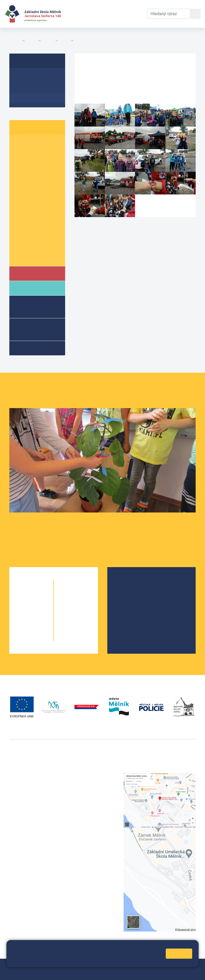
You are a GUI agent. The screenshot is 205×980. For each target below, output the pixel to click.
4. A (20, 174)
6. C (20, 205)
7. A (20, 215)
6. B (41, 195)
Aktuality (25, 88)
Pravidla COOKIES (113, 972)
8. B (64, 40)
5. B (41, 185)
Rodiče (31, 288)
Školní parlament (34, 256)
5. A (20, 185)
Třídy (48, 40)
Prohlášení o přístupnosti (69, 972)
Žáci (31, 40)
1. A (20, 144)
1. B (41, 144)
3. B (41, 164)
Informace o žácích (36, 246)
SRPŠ (125, 617)
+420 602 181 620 (27, 863)
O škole (127, 583)
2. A (20, 154)
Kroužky (32, 348)
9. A (20, 236)
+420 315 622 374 (92, 776)
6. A (20, 195)
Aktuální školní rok (79, 14)
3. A (20, 164)
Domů (14, 40)
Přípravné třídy (33, 329)
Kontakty (134, 7)
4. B (41, 174)
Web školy (186, 966)
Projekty (128, 600)
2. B (41, 154)
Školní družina (29, 306)
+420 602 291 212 (92, 782)
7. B (41, 215)
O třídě (23, 77)
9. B (41, 236)
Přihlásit (34, 972)
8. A (20, 226)
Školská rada (133, 591)
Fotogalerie (86, 40)
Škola (30, 273)
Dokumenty (106, 7)
